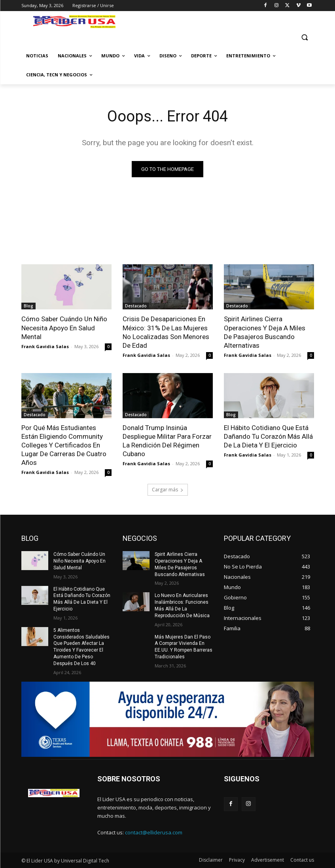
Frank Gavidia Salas (45, 346)
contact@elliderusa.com (154, 832)
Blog (28, 306)
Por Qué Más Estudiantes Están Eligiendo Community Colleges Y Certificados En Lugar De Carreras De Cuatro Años (64, 445)
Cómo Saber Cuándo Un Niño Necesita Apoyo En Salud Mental (64, 328)
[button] (305, 37)
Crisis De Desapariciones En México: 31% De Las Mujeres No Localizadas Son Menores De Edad (166, 332)
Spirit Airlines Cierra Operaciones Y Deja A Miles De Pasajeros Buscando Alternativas (265, 332)
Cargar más (168, 490)
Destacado (136, 306)
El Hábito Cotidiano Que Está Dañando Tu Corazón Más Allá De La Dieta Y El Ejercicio (268, 436)
